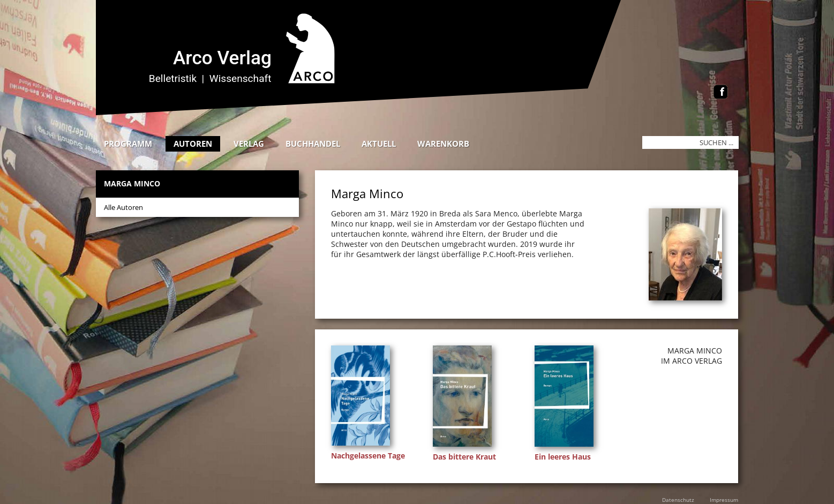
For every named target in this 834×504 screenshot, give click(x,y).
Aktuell (379, 144)
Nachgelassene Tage (368, 456)
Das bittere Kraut (464, 457)
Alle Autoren (123, 207)
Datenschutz (678, 500)
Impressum (724, 500)
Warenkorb (443, 144)
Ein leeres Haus (563, 457)
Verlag (249, 144)
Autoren (193, 144)
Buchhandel (313, 144)
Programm (128, 144)
